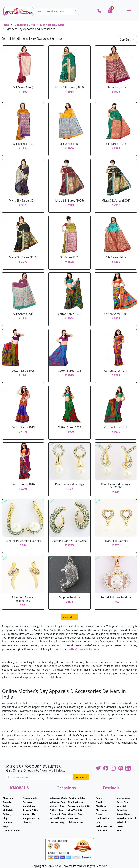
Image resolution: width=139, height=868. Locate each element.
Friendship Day (58, 814)
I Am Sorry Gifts (76, 798)
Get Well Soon (57, 818)
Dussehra (122, 810)
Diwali (99, 802)
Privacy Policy (31, 810)
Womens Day (75, 814)
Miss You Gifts (76, 810)
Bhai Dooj (101, 806)
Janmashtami (124, 798)
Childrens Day (75, 822)
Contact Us (29, 814)
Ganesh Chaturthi (126, 818)
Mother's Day (57, 806)
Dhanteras (102, 830)
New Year (73, 818)
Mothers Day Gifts (52, 25)
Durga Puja (123, 802)
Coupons (7, 822)
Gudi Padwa (102, 818)
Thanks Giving (76, 802)
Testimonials (30, 798)
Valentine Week (58, 798)
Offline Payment (12, 830)
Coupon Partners (32, 818)
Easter (120, 826)
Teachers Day (57, 822)
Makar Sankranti (105, 826)
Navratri (121, 806)
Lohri (99, 822)
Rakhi (99, 798)
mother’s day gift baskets (83, 649)
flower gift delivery (20, 739)
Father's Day (56, 810)
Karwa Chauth (124, 814)
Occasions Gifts (25, 25)
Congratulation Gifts (79, 806)
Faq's (5, 826)
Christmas (101, 810)
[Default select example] (127, 39)
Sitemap (27, 822)
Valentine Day (57, 802)
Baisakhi (121, 822)
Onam (99, 814)
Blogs (6, 818)
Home (5, 25)
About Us (8, 798)
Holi (119, 830)
